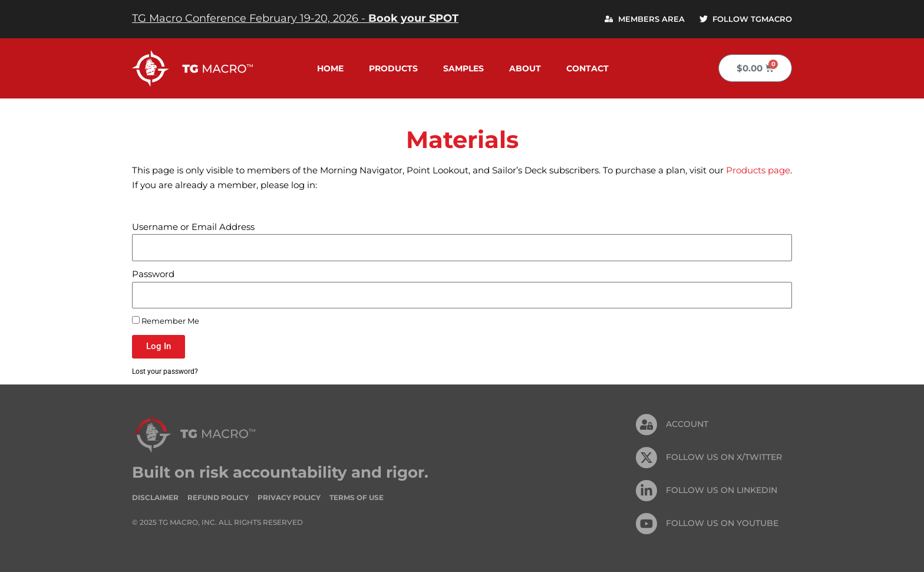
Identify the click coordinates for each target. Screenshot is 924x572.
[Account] (646, 425)
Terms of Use (357, 497)
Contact (588, 68)
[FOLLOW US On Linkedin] (646, 491)
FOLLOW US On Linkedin (722, 491)
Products (393, 68)
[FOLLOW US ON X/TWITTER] (646, 458)
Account (687, 425)
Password (153, 274)
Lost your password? (166, 371)
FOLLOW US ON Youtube (722, 524)
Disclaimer (155, 497)
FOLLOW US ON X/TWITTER (724, 458)
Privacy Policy (289, 497)
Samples (463, 68)
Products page (758, 170)
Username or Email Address (193, 227)
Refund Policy (218, 497)
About (525, 68)
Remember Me (166, 321)
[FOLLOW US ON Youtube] (646, 524)
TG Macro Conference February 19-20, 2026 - (295, 18)
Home (330, 68)
